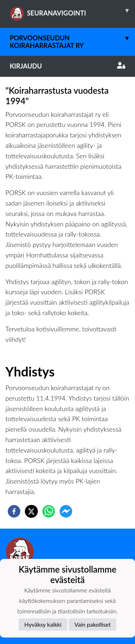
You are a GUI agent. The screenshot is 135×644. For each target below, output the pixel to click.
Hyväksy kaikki (43, 624)
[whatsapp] (49, 511)
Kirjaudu (67, 66)
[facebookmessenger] (66, 511)
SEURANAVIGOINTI (72, 10)
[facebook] (14, 511)
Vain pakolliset (93, 624)
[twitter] (31, 511)
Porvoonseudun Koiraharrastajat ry (72, 39)
